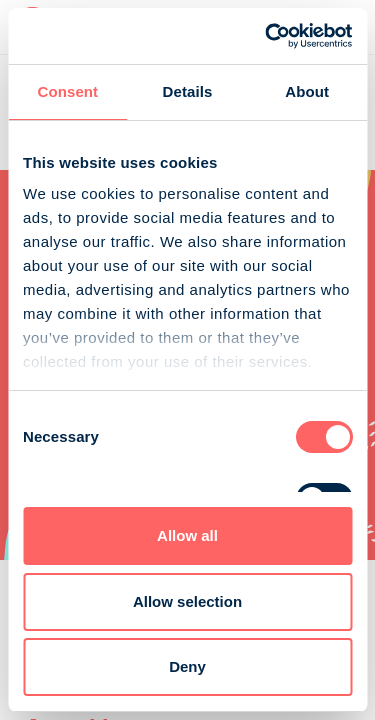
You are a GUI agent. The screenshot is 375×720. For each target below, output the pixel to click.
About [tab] (307, 91)
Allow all (187, 535)
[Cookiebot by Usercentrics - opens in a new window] (267, 36)
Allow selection (187, 601)
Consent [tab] (67, 91)
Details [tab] (188, 91)
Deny (187, 666)
